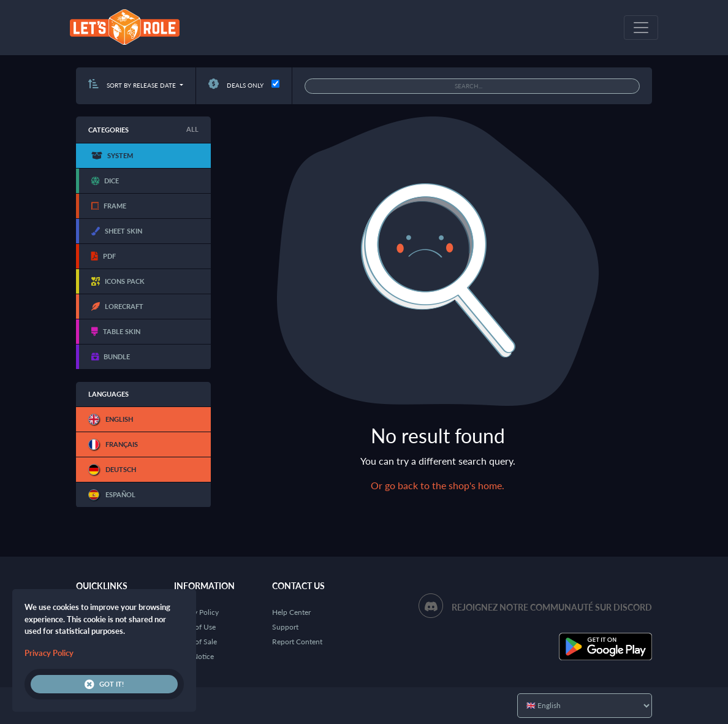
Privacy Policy (196, 612)
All (192, 129)
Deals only (236, 85)
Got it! (104, 684)
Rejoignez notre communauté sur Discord (552, 607)
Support (285, 627)
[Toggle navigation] (641, 28)
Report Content (297, 642)
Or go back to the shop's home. (438, 485)
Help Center (291, 612)
